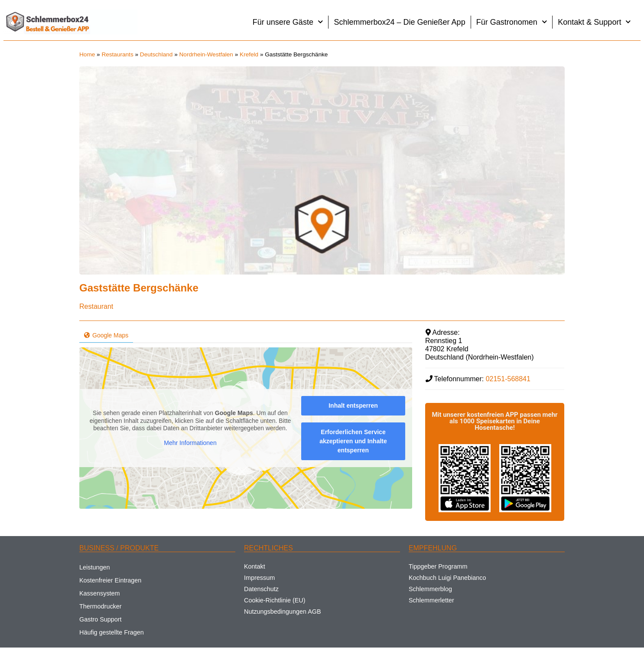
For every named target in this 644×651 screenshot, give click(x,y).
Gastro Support (101, 619)
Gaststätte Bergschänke (139, 288)
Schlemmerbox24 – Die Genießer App (399, 22)
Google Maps (106, 335)
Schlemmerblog (430, 589)
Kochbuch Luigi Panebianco (447, 578)
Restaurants (117, 54)
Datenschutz (261, 589)
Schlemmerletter (431, 600)
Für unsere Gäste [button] (288, 22)
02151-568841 (508, 379)
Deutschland (156, 54)
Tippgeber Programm (438, 566)
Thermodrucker (101, 606)
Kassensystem (100, 593)
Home (87, 54)
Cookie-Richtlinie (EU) (275, 600)
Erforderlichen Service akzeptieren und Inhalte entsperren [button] (353, 441)
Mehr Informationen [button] (190, 443)
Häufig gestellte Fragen (112, 632)
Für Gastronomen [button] (512, 22)
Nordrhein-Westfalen (206, 54)
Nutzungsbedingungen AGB (283, 612)
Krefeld (249, 54)
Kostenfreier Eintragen (110, 580)
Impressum (259, 578)
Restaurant (96, 306)
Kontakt (255, 566)
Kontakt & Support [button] (594, 22)
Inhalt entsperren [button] (353, 406)
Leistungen (94, 567)
